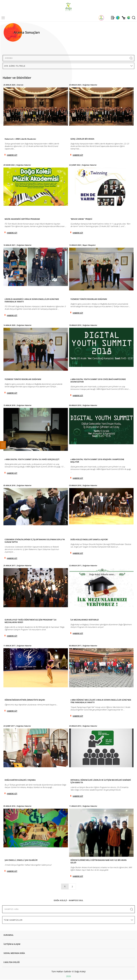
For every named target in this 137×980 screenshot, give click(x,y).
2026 (68, 976)
